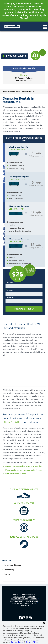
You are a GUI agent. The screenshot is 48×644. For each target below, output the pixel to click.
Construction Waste (19, 599)
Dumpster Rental (29, 595)
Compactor (17, 603)
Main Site (16, 595)
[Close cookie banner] (44, 623)
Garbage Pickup (19, 597)
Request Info (24, 309)
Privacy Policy (30, 603)
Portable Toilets (17, 601)
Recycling (31, 597)
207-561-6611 (16, 56)
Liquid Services (32, 601)
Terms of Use (25, 605)
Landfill (34, 599)
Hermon (24, 75)
